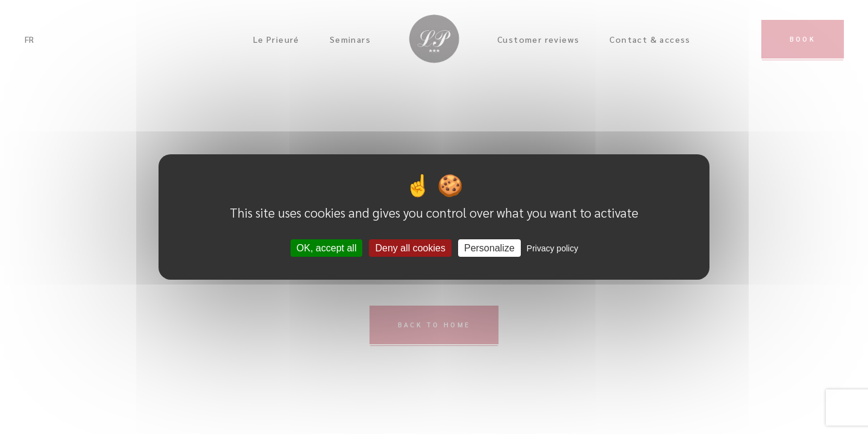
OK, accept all (327, 248)
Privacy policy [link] (553, 248)
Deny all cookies (410, 248)
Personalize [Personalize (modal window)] (489, 248)
